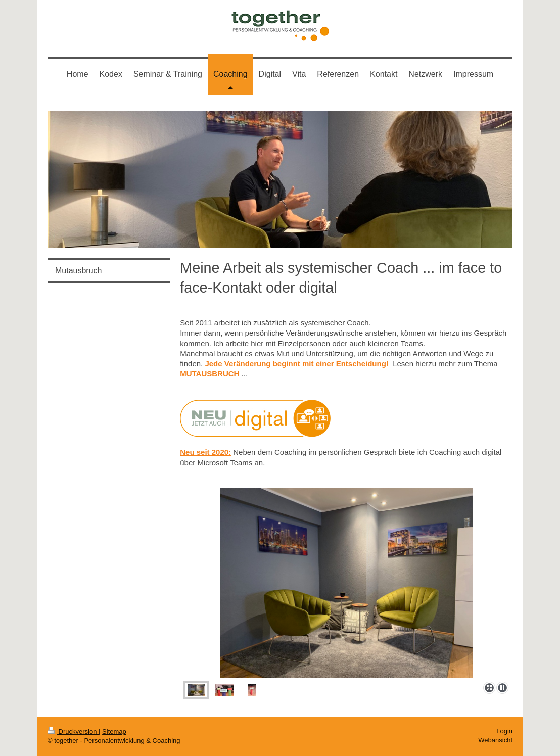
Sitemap (114, 731)
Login (504, 731)
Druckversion (73, 731)
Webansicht (495, 740)
